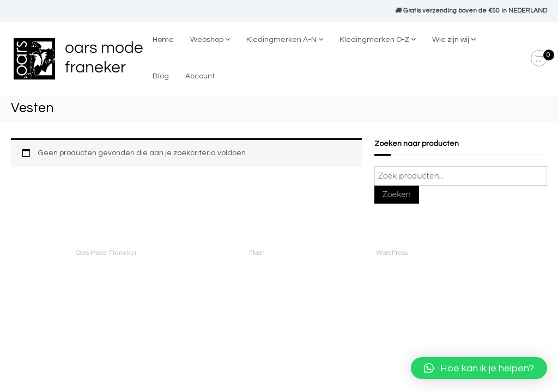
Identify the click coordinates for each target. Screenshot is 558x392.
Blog (161, 76)
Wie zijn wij (451, 40)
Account (200, 76)
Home (163, 40)
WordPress (392, 253)
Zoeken (397, 194)
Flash (257, 253)
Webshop (207, 40)
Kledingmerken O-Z (374, 40)
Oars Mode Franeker (106, 253)
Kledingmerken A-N (281, 40)
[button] (479, 368)
